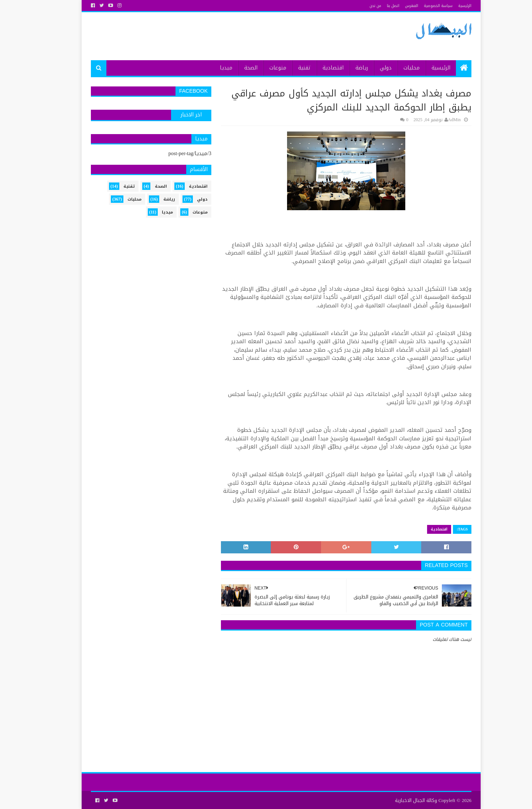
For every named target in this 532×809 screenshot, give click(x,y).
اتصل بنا (378, 6)
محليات (396, 68)
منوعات (263, 68)
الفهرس (396, 6)
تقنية (289, 68)
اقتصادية (318, 68)
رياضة (347, 68)
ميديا (211, 68)
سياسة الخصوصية (423, 6)
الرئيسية (450, 6)
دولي (371, 68)
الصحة (236, 68)
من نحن (360, 6)
